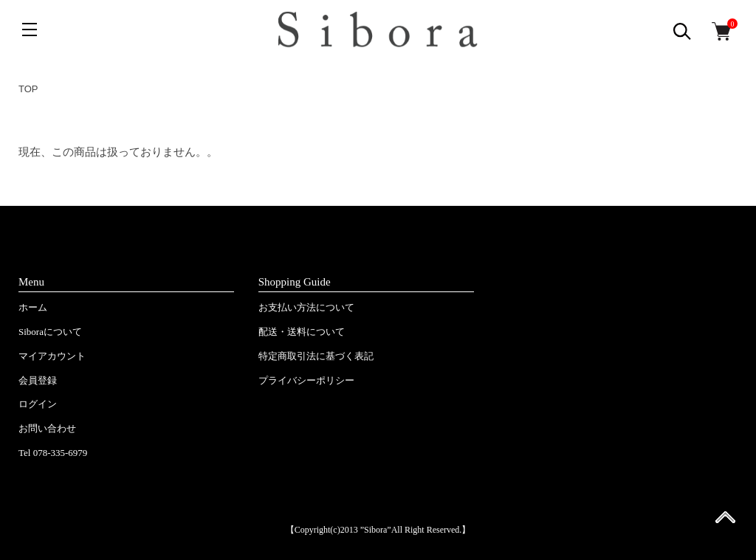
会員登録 (38, 380)
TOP (28, 89)
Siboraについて (50, 332)
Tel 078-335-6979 (53, 453)
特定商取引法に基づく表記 (316, 356)
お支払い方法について (306, 307)
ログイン (38, 404)
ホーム (33, 307)
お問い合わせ (47, 428)
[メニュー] (30, 30)
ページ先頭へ (725, 522)
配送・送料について (302, 332)
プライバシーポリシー (306, 380)
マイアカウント (52, 356)
